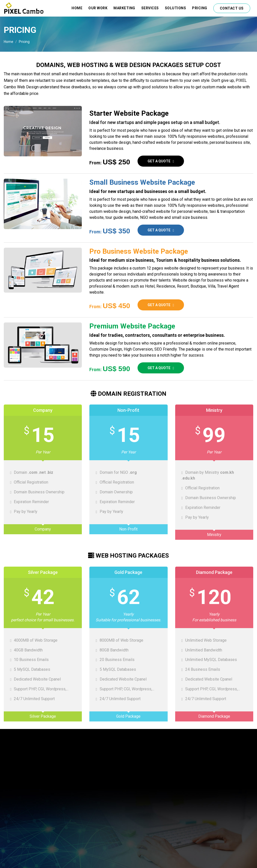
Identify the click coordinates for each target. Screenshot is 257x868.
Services (150, 8)
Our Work (98, 8)
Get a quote (161, 161)
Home (77, 8)
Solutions (176, 8)
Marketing (124, 8)
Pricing (200, 8)
